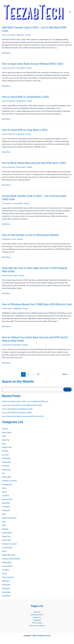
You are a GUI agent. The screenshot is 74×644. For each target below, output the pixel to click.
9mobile (5, 429)
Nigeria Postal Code (9, 518)
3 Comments (7, 309)
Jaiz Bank (5, 496)
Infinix (4, 488)
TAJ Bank (5, 570)
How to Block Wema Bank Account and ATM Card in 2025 (34, 163)
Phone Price (6, 536)
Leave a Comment (9, 35)
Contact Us (37, 617)
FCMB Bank (17, 309)
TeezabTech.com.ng (43, 636)
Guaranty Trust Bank (9, 481)
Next (66, 374)
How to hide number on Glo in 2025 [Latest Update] (30, 235)
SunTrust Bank (7, 566)
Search (67, 389)
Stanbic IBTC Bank (9, 555)
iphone (4, 492)
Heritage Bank (7, 484)
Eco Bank (5, 455)
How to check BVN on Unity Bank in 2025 (25, 130)
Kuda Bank (6, 503)
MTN (4, 514)
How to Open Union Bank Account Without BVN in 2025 (33, 64)
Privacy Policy (37, 623)
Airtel (4, 436)
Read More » (6, 53)
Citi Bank (5, 451)
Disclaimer (37, 620)
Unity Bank (20, 134)
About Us (37, 612)
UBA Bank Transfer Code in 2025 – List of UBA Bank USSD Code (25, 401)
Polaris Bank (6, 540)
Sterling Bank (7, 562)
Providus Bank (7, 548)
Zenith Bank (21, 101)
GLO (14, 239)
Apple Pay (6, 440)
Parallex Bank (7, 533)
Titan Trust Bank (8, 577)
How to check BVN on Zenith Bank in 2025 (25, 97)
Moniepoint (6, 510)
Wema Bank (21, 167)
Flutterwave (6, 470)
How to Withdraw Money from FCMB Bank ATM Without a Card (37, 304)
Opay (16, 275)
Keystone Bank (7, 499)
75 (38, 374)
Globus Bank (7, 477)
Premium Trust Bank (9, 544)
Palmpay (5, 529)
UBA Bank (20, 35)
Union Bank (21, 68)
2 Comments (7, 203)
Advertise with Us (37, 615)
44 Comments (7, 275)
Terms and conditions (37, 626)
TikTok (4, 574)
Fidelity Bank (7, 462)
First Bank (6, 466)
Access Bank (18, 203)
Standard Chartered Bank (11, 559)
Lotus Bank (6, 507)
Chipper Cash (7, 447)
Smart (4, 551)
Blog (4, 444)
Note (4, 522)
